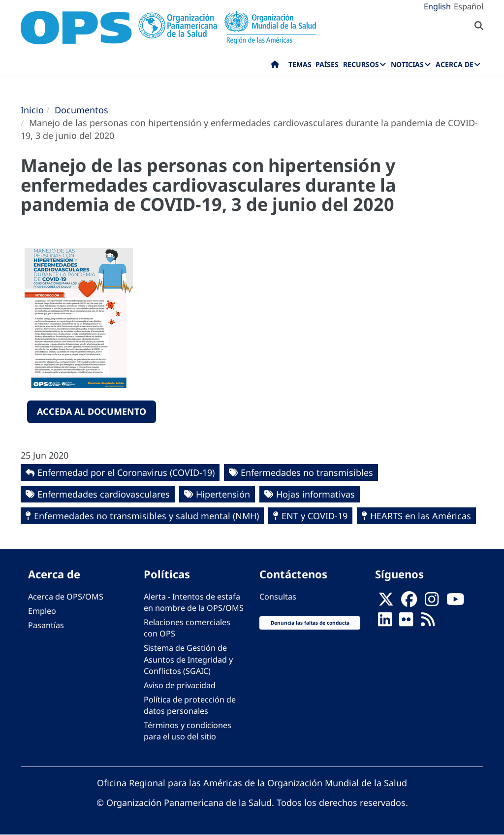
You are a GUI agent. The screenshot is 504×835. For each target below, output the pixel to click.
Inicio (32, 110)
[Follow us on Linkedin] (385, 622)
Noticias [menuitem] (407, 64)
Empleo (42, 611)
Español (469, 6)
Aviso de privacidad (180, 685)
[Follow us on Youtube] (455, 602)
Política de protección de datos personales (190, 705)
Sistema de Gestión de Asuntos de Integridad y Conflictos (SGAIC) (188, 659)
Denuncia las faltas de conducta (310, 623)
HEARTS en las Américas (421, 516)
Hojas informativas (315, 494)
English (437, 6)
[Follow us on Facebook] (409, 602)
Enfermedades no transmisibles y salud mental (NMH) (146, 516)
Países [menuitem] (327, 64)
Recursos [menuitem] (361, 64)
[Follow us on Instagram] (432, 602)
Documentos (81, 110)
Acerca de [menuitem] (455, 64)
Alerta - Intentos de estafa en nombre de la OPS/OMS (194, 602)
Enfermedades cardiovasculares (104, 494)
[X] (386, 602)
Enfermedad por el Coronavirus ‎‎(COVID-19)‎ (126, 472)
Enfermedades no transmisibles (307, 472)
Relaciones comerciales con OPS (187, 628)
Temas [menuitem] (300, 64)
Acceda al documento (92, 411)
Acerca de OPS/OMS (66, 597)
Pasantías (46, 625)
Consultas (278, 597)
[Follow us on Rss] (428, 622)
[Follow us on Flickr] (406, 622)
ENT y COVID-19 (315, 516)
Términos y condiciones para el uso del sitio (188, 731)
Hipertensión (223, 494)
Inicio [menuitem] (275, 67)
